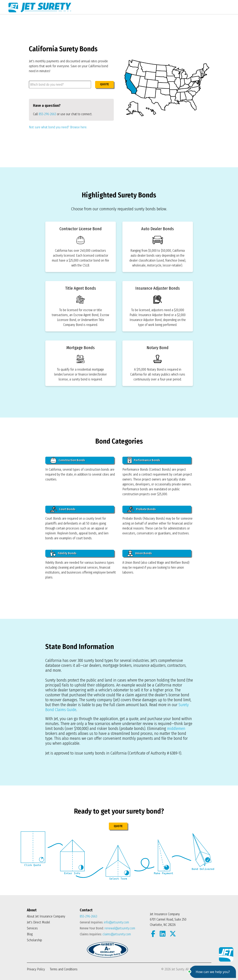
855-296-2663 (47, 114)
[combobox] (60, 85)
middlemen (176, 728)
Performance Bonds (144, 460)
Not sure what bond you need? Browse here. (58, 127)
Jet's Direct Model (38, 922)
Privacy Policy (36, 969)
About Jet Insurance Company (46, 916)
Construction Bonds (68, 460)
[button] (213, 972)
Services (32, 928)
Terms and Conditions (64, 969)
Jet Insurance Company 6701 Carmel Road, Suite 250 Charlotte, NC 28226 (168, 919)
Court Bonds (63, 509)
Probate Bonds (142, 509)
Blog (30, 934)
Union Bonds (140, 553)
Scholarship (34, 940)
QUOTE (104, 84)
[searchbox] (60, 85)
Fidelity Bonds (63, 553)
